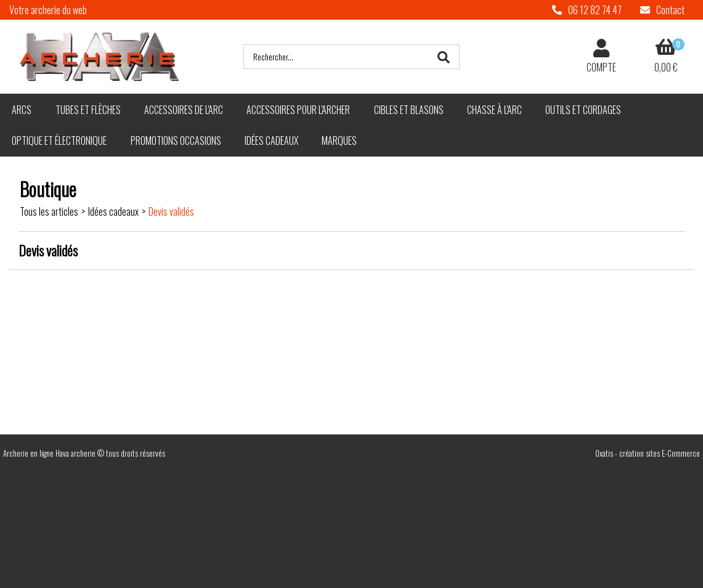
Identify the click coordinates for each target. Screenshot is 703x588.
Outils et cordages (583, 110)
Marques (339, 141)
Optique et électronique (59, 141)
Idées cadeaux (271, 141)
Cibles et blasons (409, 110)
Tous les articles (49, 211)
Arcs (22, 110)
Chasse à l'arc (494, 110)
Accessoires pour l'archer (298, 110)
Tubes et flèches (88, 110)
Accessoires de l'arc (184, 110)
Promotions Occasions (176, 141)
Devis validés (171, 211)
